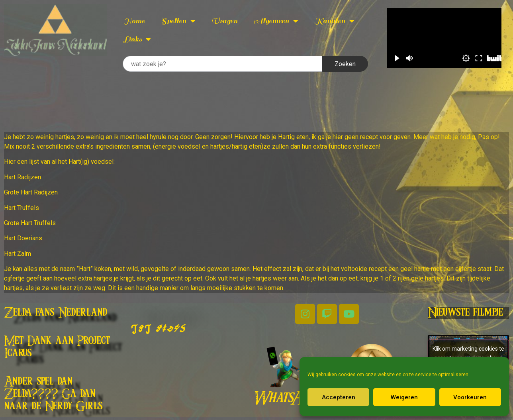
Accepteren (339, 397)
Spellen (178, 21)
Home (134, 21)
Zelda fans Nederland (56, 313)
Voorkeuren (470, 397)
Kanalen (334, 21)
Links (137, 39)
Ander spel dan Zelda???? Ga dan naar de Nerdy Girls (53, 394)
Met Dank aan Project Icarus (57, 347)
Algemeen (276, 21)
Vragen (225, 21)
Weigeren (404, 397)
